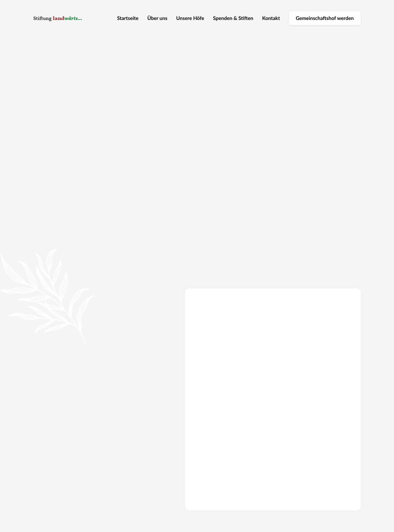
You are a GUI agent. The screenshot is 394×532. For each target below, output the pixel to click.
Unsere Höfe (190, 18)
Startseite (128, 18)
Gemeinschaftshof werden (325, 18)
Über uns (157, 18)
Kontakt (271, 18)
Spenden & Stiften (233, 18)
